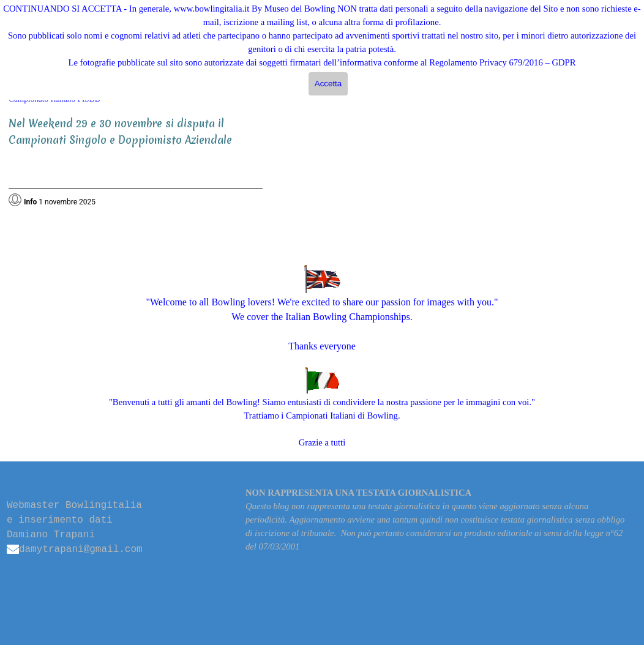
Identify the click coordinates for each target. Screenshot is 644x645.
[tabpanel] (136, 157)
